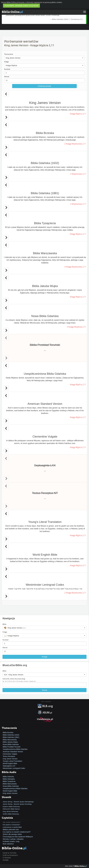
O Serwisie (7, 858)
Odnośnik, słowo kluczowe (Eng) (14, 679)
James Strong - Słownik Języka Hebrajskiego (18, 802)
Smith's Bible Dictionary (11, 814)
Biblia (4, 624)
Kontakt (6, 860)
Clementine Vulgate (10, 754)
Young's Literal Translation (12, 761)
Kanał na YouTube (10, 853)
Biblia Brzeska (8, 732)
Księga (6, 62)
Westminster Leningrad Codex (14, 768)
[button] (44, 58)
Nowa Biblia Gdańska (11, 744)
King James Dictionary (10, 811)
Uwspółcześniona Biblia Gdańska (15, 749)
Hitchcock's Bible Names (11, 809)
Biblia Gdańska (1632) (11, 735)
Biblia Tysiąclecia (9, 781)
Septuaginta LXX (9, 766)
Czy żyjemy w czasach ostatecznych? (17, 832)
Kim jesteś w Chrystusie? (11, 825)
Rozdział (7, 69)
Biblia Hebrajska (9, 779)
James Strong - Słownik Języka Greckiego (17, 804)
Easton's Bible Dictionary (11, 807)
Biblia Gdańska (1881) (11, 737)
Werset (7, 77)
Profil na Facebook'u (10, 855)
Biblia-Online (12, 12)
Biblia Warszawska (10, 740)
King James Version (10, 759)
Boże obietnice (8, 844)
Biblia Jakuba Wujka (10, 742)
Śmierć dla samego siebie (12, 834)
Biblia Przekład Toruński (12, 747)
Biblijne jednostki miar (11, 830)
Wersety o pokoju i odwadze (13, 839)
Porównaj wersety (44, 86)
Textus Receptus (9, 756)
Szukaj (44, 690)
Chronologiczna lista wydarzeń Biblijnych (18, 837)
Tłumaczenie (9, 54)
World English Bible (10, 763)
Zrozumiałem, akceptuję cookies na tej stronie (21, 6)
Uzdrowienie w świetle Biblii (12, 827)
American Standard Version (13, 752)
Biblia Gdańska (8, 777)
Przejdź (45, 657)
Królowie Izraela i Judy (11, 841)
